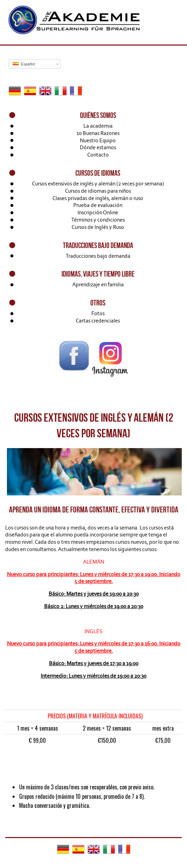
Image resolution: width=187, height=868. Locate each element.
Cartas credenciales (98, 321)
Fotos (98, 313)
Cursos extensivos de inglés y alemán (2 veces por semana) (98, 184)
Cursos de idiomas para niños (98, 191)
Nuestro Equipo (98, 140)
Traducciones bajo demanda (98, 256)
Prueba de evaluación (98, 205)
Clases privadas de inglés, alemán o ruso (98, 198)
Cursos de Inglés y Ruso (98, 227)
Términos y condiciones (98, 220)
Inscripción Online (98, 212)
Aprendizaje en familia (98, 284)
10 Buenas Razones (98, 133)
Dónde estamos (98, 147)
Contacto (98, 155)
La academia (98, 126)
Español (24, 64)
